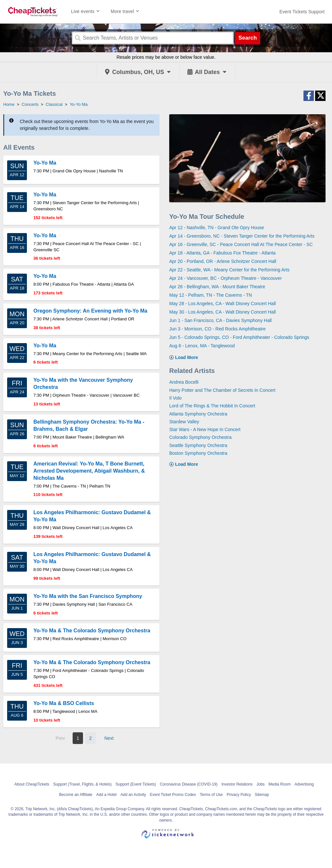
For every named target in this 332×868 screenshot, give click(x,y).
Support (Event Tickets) (136, 784)
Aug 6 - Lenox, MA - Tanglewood (202, 346)
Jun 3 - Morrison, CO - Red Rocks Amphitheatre (217, 329)
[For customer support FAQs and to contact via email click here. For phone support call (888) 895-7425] (302, 12)
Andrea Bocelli (184, 382)
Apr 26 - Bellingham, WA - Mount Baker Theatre (217, 287)
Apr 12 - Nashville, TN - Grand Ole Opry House (217, 228)
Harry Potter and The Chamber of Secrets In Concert (222, 390)
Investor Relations (237, 784)
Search (248, 38)
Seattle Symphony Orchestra (198, 445)
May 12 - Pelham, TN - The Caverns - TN (211, 295)
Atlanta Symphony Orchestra (198, 414)
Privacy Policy (239, 795)
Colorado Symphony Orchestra (200, 437)
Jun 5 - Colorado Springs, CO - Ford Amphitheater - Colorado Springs (239, 337)
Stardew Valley (184, 422)
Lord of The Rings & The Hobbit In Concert (212, 406)
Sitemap (262, 795)
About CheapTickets (32, 784)
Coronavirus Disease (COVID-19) (189, 784)
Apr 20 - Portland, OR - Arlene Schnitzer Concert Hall (223, 261)
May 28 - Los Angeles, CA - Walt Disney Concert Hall (223, 304)
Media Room (279, 784)
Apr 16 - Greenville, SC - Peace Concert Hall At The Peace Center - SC (241, 244)
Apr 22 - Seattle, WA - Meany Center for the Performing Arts (229, 270)
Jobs (261, 784)
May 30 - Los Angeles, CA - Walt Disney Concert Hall (223, 312)
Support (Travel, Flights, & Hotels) (82, 784)
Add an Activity (133, 795)
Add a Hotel (107, 795)
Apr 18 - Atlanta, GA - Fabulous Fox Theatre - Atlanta (222, 253)
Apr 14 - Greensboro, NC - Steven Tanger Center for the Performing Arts (242, 236)
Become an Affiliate (76, 795)
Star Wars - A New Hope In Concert (205, 429)
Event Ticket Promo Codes (173, 795)
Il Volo (175, 398)
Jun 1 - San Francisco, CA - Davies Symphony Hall (220, 320)
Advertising (304, 784)
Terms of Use (211, 795)
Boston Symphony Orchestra (198, 453)
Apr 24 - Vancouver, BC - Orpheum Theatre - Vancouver (225, 278)
